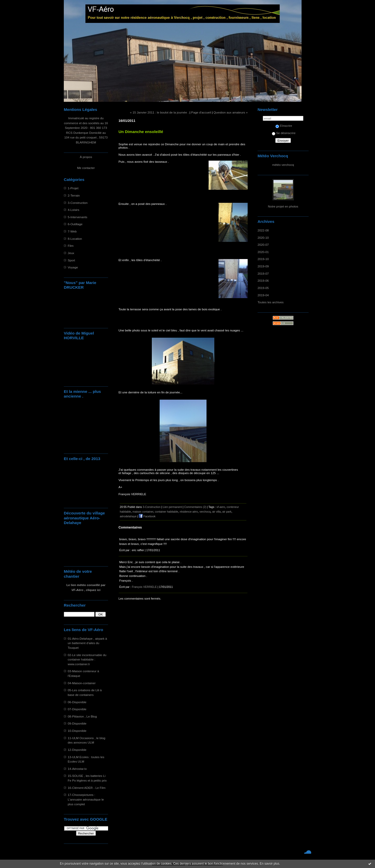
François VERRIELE (144, 587)
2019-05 (263, 288)
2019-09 (263, 266)
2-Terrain (74, 195)
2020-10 (263, 238)
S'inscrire (284, 126)
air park (227, 512)
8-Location (75, 239)
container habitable (167, 512)
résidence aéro (189, 512)
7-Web (72, 231)
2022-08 (263, 230)
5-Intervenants (77, 217)
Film (71, 246)
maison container (143, 512)
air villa (217, 512)
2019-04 (263, 295)
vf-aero (221, 507)
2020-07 (263, 245)
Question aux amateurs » (231, 112)
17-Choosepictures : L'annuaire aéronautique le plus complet (86, 799)
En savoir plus (269, 864)
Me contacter (86, 168)
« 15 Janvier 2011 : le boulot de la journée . (159, 112)
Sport (71, 260)
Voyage (73, 267)
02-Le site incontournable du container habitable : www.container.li (87, 659)
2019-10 (263, 259)
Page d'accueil (201, 112)
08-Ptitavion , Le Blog (82, 716)
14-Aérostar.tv (77, 769)
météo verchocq (283, 165)
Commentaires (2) (195, 507)
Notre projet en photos (283, 206)
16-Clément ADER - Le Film (87, 788)
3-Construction (78, 203)
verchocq (205, 512)
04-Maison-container (82, 683)
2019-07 (263, 273)
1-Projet (73, 188)
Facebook (147, 516)
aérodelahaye (128, 516)
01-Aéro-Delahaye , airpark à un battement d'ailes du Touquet (87, 643)
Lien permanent (172, 507)
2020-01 (263, 252)
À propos (86, 157)
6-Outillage (75, 224)
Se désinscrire (284, 133)
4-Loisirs (73, 210)
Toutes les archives (271, 302)
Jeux (71, 253)
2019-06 (263, 281)
